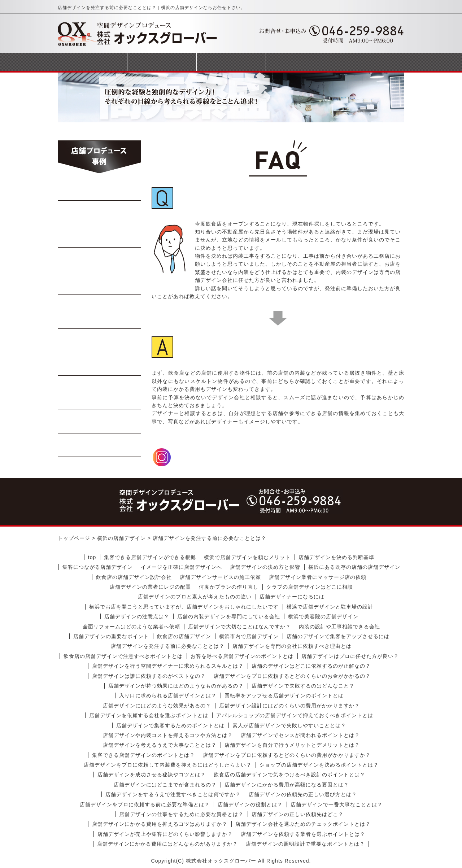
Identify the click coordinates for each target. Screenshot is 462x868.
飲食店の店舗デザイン (184, 636)
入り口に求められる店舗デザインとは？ (168, 695)
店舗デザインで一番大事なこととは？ (337, 804)
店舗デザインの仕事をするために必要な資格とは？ (181, 814)
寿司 (100, 283)
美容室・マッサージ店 (99, 393)
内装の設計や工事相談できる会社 (339, 627)
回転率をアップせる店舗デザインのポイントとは (284, 695)
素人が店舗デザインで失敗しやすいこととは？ (289, 725)
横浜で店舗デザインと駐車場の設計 (330, 607)
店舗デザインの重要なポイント (111, 636)
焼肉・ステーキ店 (100, 236)
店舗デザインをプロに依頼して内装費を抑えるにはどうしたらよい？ (168, 765)
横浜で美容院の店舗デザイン (323, 616)
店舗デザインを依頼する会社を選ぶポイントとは (149, 715)
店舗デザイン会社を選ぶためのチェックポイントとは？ (303, 824)
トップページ (92, 62)
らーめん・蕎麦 (99, 189)
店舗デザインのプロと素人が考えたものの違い (195, 597)
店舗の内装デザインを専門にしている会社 (229, 616)
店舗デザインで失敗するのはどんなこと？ (303, 686)
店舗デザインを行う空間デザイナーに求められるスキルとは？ (168, 666)
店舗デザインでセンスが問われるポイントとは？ (300, 735)
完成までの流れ (231, 62)
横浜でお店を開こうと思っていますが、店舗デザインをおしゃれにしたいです (184, 607)
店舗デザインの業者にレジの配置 (150, 587)
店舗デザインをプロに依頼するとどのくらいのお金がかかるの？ (292, 676)
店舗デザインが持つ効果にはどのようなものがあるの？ (176, 686)
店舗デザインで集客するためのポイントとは (170, 725)
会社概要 (300, 62)
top (92, 557)
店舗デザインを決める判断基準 (336, 557)
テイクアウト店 (99, 364)
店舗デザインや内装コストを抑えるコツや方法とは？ (168, 735)
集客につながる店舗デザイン (98, 567)
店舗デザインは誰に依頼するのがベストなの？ (149, 676)
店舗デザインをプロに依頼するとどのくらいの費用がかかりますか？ (287, 755)
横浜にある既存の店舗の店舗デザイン (354, 567)
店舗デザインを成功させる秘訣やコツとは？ (152, 775)
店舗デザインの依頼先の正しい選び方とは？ (303, 794)
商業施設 (100, 422)
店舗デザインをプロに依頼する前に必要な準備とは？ (145, 804)
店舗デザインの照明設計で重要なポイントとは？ (305, 844)
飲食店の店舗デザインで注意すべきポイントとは (123, 656)
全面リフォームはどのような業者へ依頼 (131, 627)
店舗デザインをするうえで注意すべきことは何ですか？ (173, 794)
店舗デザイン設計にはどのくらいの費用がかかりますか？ (289, 706)
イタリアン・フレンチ (99, 311)
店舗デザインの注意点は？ (137, 616)
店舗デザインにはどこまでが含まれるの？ (165, 785)
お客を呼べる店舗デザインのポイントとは (242, 656)
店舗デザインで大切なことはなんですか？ (239, 627)
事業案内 (162, 62)
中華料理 (100, 212)
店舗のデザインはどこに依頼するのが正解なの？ (311, 666)
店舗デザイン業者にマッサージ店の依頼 (318, 577)
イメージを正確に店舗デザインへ (181, 567)
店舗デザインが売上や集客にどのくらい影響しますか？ (165, 834)
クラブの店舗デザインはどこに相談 (310, 587)
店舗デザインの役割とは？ (250, 804)
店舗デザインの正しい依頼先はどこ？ (298, 814)
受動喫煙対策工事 (100, 445)
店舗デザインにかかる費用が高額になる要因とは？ (287, 785)
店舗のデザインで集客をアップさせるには (338, 636)
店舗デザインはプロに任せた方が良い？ (350, 656)
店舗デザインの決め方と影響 (265, 567)
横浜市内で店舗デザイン (249, 636)
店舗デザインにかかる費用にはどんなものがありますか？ (167, 844)
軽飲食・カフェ (99, 340)
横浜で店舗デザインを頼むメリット (247, 557)
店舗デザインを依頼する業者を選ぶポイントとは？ (303, 834)
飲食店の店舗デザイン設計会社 (134, 577)
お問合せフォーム (370, 62)
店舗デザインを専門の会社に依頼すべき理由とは (292, 646)
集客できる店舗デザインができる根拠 (150, 557)
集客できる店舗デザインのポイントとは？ (143, 755)
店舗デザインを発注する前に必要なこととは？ (168, 646)
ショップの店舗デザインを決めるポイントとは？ (319, 765)
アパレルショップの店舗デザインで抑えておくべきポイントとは (295, 715)
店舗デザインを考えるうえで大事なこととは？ (160, 745)
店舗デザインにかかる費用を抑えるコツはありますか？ (160, 824)
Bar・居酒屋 (100, 259)
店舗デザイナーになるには (292, 597)
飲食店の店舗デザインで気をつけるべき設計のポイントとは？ (289, 775)
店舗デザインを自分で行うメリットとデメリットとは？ (292, 745)
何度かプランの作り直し (229, 587)
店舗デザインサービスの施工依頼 (220, 577)
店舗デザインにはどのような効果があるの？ (157, 706)
